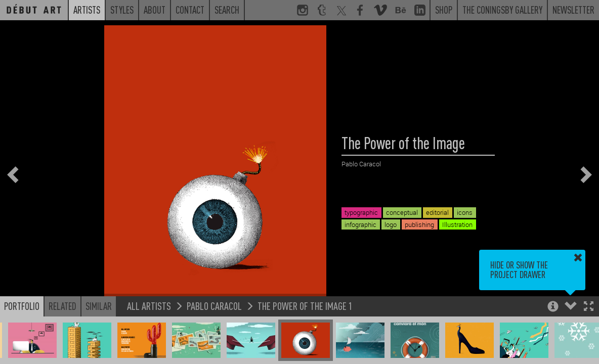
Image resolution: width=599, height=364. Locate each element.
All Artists (149, 306)
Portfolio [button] (22, 306)
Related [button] (62, 306)
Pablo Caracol (214, 306)
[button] (589, 307)
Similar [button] (99, 306)
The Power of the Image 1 (305, 306)
